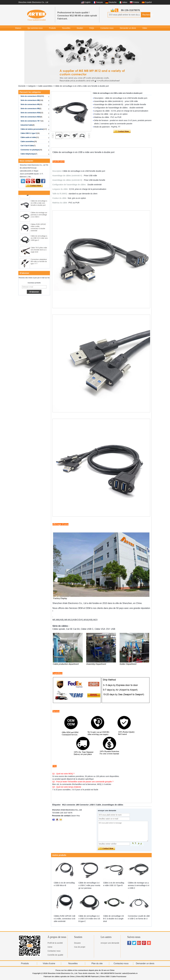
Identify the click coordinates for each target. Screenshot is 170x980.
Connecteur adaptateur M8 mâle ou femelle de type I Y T (39, 263)
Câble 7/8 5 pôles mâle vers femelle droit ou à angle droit (39, 251)
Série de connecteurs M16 (32, 113)
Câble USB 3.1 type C (30, 133)
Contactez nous (54, 951)
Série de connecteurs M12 (32, 96)
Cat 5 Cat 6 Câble (28, 146)
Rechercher (146, 15)
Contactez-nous (107, 28)
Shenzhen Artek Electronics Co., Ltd (33, 2)
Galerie (18, 33)
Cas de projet (80, 947)
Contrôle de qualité (55, 955)
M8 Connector (83, 805)
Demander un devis (128, 28)
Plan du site (97, 963)
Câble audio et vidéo (30, 137)
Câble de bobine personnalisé (34, 129)
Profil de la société (55, 943)
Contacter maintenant (34, 186)
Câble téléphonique (29, 154)
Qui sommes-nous (35, 28)
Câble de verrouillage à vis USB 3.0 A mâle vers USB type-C (39, 239)
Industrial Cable (28, 125)
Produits (52, 28)
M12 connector (69, 805)
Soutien (80, 28)
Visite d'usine (49, 963)
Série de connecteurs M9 (31, 109)
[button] (95, 81)
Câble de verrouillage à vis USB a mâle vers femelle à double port (39, 204)
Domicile (22, 86)
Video (145, 28)
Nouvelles (66, 28)
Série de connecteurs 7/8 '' (32, 121)
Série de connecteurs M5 (31, 104)
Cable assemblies (45, 86)
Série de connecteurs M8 (32, 100)
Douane (77, 943)
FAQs (92, 28)
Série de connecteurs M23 (31, 117)
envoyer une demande (110, 943)
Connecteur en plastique (31, 150)
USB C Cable (95, 805)
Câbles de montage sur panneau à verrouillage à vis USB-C (39, 216)
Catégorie (32, 86)
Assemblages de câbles (113, 805)
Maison (18, 28)
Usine (50, 947)
